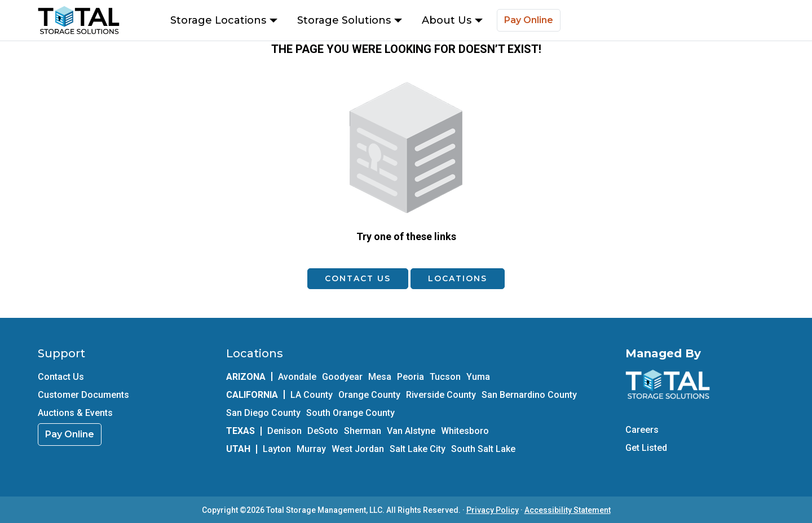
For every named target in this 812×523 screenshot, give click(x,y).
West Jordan (358, 449)
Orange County (369, 395)
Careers (642, 430)
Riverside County (441, 395)
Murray (311, 449)
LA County (312, 395)
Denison (284, 431)
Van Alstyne (411, 431)
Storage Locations (224, 20)
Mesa (380, 377)
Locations (458, 278)
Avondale (297, 377)
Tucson (445, 377)
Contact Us (358, 278)
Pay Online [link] (70, 434)
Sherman (363, 431)
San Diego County (263, 413)
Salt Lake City (418, 449)
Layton (277, 449)
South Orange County (350, 413)
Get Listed (646, 448)
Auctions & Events (75, 413)
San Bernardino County (529, 395)
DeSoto (323, 431)
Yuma (478, 377)
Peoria (411, 377)
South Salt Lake (483, 449)
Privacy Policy (493, 510)
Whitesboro (465, 431)
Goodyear (342, 377)
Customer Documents (83, 395)
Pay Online (529, 20)
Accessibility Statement (568, 510)
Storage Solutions (350, 20)
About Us (452, 20)
